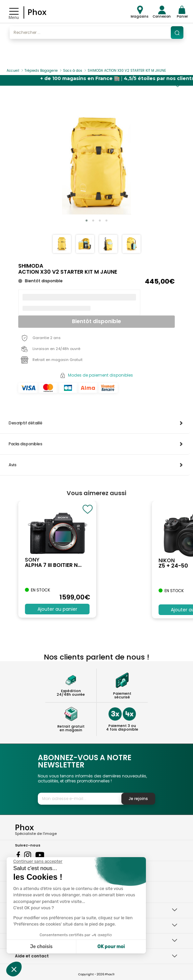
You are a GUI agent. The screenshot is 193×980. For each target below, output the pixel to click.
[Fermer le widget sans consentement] (38, 861)
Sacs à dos (73, 71)
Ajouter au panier (57, 609)
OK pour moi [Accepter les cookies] (111, 947)
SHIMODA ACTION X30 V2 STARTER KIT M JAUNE (127, 71)
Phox (37, 12)
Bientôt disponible (96, 321)
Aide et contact (32, 956)
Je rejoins (138, 799)
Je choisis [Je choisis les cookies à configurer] (41, 947)
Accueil (13, 71)
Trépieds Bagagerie (41, 71)
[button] (87, 221)
